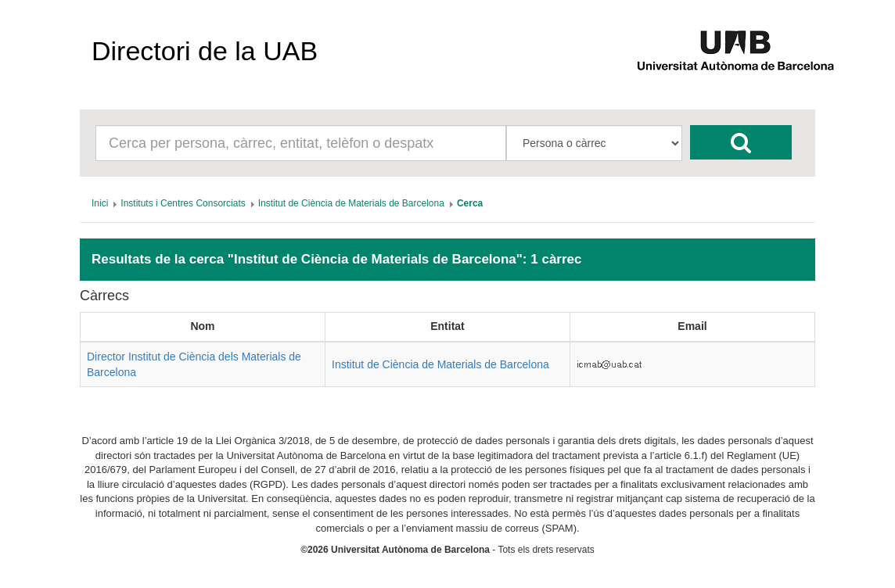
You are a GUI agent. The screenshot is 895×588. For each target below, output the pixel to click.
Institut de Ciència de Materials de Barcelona (440, 364)
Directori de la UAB (205, 51)
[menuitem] (100, 203)
